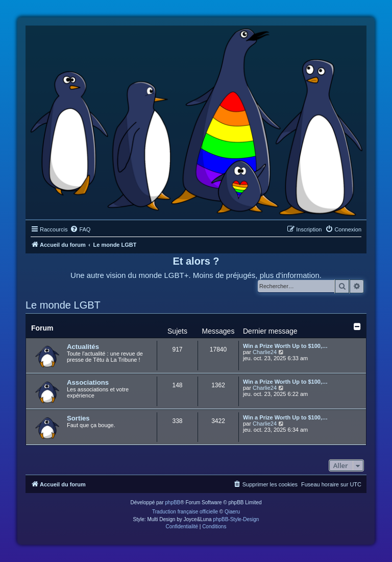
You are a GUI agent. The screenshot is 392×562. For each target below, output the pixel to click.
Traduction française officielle (185, 512)
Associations (88, 382)
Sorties (78, 418)
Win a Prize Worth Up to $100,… (285, 346)
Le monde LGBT (63, 305)
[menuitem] (80, 229)
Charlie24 (265, 352)
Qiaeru (232, 512)
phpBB (173, 502)
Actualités (83, 347)
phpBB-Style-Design (236, 519)
